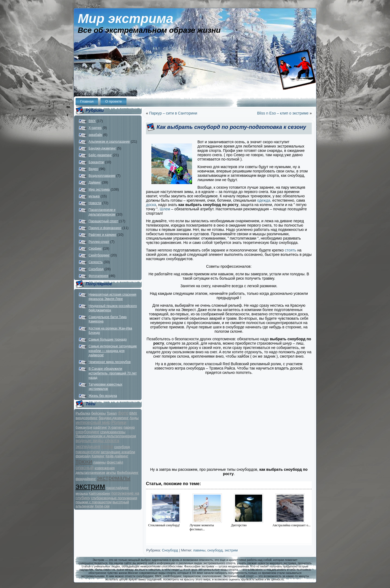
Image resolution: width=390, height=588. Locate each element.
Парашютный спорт (103, 221)
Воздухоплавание (102, 176)
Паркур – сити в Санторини (173, 113)
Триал (112, 413)
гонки (107, 446)
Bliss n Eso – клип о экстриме (283, 113)
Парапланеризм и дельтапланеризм (106, 436)
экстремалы (114, 478)
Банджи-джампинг (102, 148)
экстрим (90, 486)
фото (123, 413)
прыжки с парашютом (94, 502)
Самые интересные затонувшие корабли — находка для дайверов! (113, 351)
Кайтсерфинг (100, 493)
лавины (100, 462)
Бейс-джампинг (100, 155)
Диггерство (239, 525)
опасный (85, 468)
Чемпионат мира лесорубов (110, 362)
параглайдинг (117, 488)
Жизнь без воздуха (103, 396)
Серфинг (95, 249)
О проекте (113, 101)
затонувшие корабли (118, 452)
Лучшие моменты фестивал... (202, 527)
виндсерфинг (87, 418)
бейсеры (98, 413)
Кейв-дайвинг (117, 456)
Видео (93, 169)
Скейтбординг (99, 255)
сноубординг (87, 432)
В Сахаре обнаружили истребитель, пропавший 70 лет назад (113, 373)
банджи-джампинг (114, 418)
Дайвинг (95, 182)
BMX (92, 121)
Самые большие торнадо (108, 339)
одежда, (264, 200)
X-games (95, 128)
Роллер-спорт (99, 242)
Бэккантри (96, 162)
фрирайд (83, 456)
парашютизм (88, 452)
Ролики (119, 422)
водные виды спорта (97, 441)
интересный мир (93, 422)
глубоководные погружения (114, 498)
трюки (84, 461)
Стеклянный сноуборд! (164, 525)
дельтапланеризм (90, 473)
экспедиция (88, 447)
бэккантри (84, 427)
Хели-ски (102, 506)
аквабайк (95, 135)
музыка (94, 196)
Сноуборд (96, 269)
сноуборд (122, 447)
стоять (290, 250)
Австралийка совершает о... (292, 525)
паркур (129, 427)
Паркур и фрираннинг (105, 228)
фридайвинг (86, 479)
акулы (111, 473)
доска (151, 205)
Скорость (96, 262)
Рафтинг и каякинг (102, 235)
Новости (95, 203)
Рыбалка (83, 413)
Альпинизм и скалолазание (109, 142)
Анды (134, 418)
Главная (87, 101)
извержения (105, 468)
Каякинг (98, 456)
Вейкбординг (128, 473)
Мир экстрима (126, 19)
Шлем (165, 209)
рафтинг (100, 427)
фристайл (115, 462)
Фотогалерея (98, 276)
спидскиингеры (113, 432)
